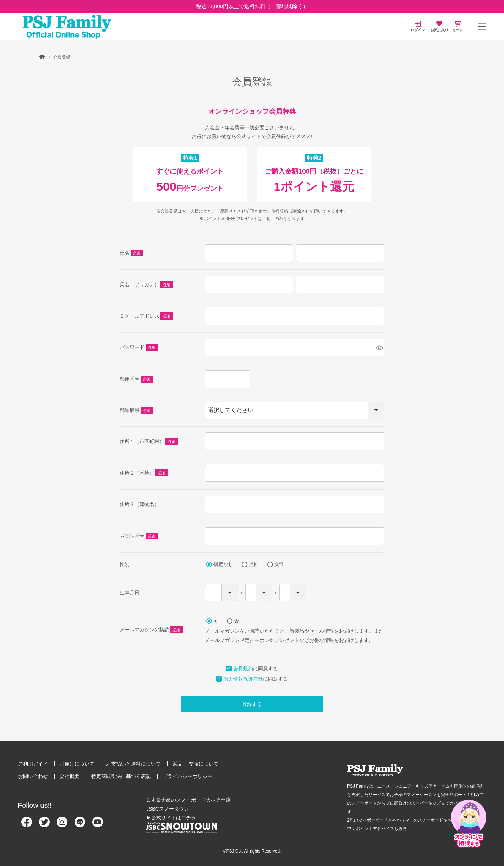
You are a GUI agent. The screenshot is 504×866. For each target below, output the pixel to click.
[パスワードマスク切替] (379, 348)
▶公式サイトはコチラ (171, 818)
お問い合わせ (33, 776)
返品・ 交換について (196, 764)
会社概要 (70, 776)
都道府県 (136, 411)
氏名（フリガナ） (146, 285)
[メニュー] (482, 27)
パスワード (139, 348)
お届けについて (77, 764)
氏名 (131, 254)
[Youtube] (98, 825)
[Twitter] (44, 825)
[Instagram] (62, 825)
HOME (42, 56)
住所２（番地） (144, 473)
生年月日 (130, 593)
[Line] (80, 825)
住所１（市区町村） (149, 442)
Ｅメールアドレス (146, 316)
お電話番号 (139, 537)
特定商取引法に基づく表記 (121, 776)
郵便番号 (136, 380)
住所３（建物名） (139, 504)
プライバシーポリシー (187, 776)
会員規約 (243, 669)
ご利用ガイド (33, 764)
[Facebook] (27, 825)
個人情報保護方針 (243, 679)
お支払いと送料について (133, 764)
